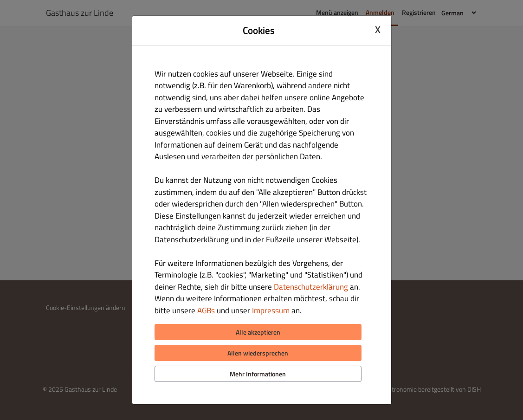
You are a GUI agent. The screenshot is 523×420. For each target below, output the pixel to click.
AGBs (206, 310)
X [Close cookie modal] (378, 29)
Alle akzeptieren (258, 332)
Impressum (271, 310)
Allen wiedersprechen (258, 353)
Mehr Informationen (258, 374)
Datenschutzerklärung (311, 287)
